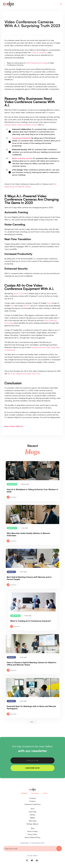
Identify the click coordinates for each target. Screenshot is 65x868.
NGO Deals (33, 821)
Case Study (33, 812)
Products (32, 801)
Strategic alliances (32, 824)
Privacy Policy (32, 834)
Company (33, 798)
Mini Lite (27, 306)
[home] (8, 4)
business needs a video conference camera (21, 125)
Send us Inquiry (32, 831)
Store (33, 809)
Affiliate (33, 818)
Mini (12, 306)
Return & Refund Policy (33, 837)
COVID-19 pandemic (39, 52)
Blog (33, 828)
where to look (19, 293)
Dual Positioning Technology (37, 63)
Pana (49, 303)
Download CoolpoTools (32, 804)
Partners (32, 815)
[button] (61, 4)
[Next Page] (33, 722)
